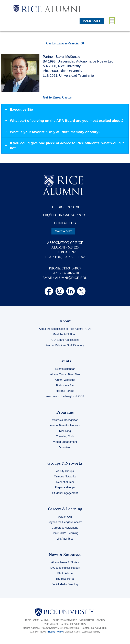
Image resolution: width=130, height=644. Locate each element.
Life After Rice (65, 539)
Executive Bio (18, 111)
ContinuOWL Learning (65, 533)
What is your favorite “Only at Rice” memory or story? (52, 133)
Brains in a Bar (65, 385)
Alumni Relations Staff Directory (65, 345)
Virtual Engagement (65, 442)
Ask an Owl (65, 517)
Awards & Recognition (65, 420)
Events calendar (65, 369)
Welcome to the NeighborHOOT (65, 396)
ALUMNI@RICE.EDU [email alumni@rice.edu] (71, 278)
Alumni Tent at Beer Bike (65, 374)
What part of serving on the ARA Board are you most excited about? (64, 122)
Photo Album (65, 573)
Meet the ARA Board (65, 334)
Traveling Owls (65, 436)
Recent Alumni (65, 482)
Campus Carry (72, 632)
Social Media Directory (65, 584)
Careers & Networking (65, 528)
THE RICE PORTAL (65, 207)
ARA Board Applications (65, 340)
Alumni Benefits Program (65, 425)
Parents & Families (65, 620)
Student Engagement (65, 493)
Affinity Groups (65, 471)
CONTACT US (65, 223)
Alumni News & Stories (65, 562)
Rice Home (32, 620)
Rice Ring (65, 431)
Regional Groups (65, 487)
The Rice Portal (65, 579)
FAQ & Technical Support (65, 568)
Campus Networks (65, 476)
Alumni (46, 620)
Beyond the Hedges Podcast (65, 522)
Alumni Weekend (65, 380)
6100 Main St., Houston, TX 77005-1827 (65, 624)
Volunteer (65, 447)
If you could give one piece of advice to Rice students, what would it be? (64, 146)
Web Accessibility (91, 632)
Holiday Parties (65, 391)
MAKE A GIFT (92, 21)
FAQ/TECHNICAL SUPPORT (65, 215)
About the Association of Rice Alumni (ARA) (65, 329)
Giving (101, 620)
